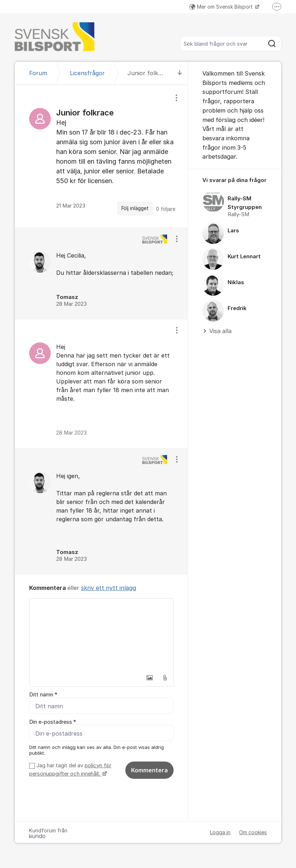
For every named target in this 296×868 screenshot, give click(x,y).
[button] (150, 678)
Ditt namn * (43, 695)
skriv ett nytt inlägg (109, 588)
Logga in (220, 832)
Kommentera (149, 770)
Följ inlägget (135, 208)
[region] (101, 156)
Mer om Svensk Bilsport (222, 7)
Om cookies (253, 832)
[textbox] (101, 635)
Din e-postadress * (53, 722)
